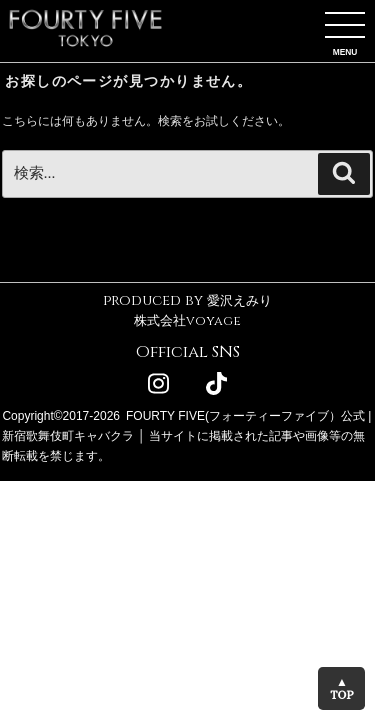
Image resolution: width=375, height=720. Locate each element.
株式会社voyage (187, 321)
